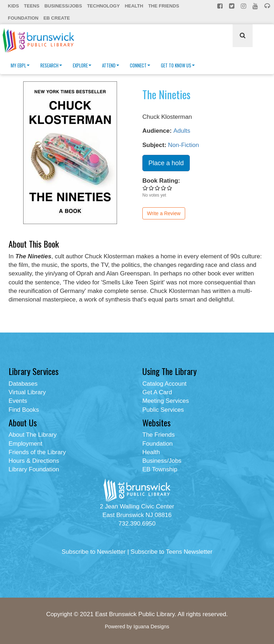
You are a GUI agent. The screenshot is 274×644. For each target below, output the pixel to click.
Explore (82, 65)
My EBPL (20, 65)
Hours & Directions (34, 461)
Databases (23, 384)
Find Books (24, 410)
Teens (32, 6)
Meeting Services (166, 401)
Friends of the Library (37, 452)
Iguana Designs (151, 627)
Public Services (163, 410)
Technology (103, 6)
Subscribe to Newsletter (94, 552)
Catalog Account (164, 384)
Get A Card (157, 392)
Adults (182, 131)
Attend (111, 65)
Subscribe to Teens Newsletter (171, 552)
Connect (140, 65)
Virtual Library (27, 392)
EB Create (57, 18)
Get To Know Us (178, 65)
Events (18, 401)
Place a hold (166, 163)
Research (51, 65)
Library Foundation (34, 469)
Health (134, 6)
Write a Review (164, 213)
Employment (25, 444)
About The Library (33, 435)
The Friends (164, 6)
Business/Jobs (63, 6)
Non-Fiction (184, 145)
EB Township (160, 469)
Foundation (23, 18)
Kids (13, 6)
